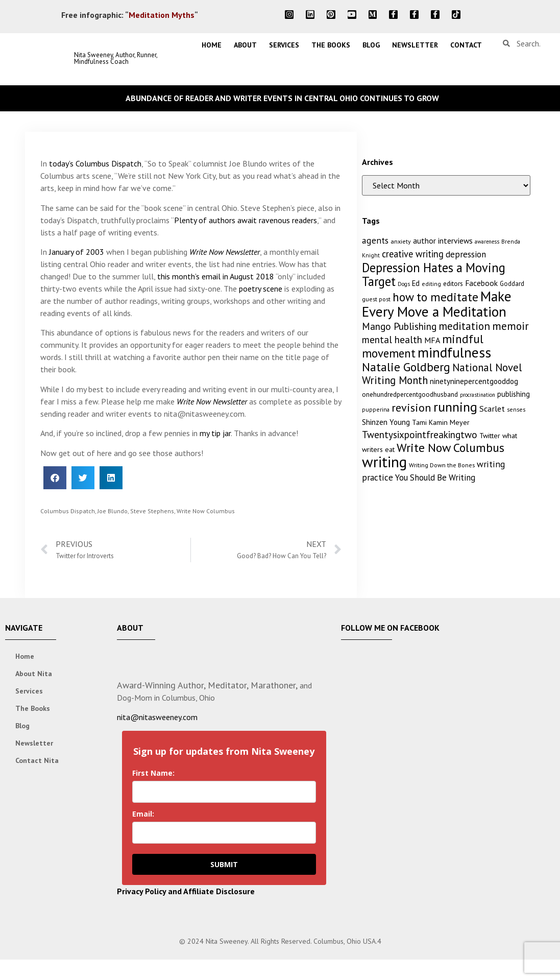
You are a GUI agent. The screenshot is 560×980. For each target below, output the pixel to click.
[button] (55, 478)
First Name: (153, 773)
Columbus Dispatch (68, 511)
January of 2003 (77, 252)
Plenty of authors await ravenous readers (246, 220)
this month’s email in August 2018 (216, 276)
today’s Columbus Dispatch (95, 163)
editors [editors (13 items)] (453, 283)
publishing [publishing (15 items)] (514, 394)
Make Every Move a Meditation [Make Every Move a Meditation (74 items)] (437, 304)
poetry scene (261, 289)
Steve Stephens (152, 511)
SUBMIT (224, 864)
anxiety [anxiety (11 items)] (401, 241)
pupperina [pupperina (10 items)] (376, 409)
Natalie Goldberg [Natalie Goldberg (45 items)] (406, 367)
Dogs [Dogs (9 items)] (404, 284)
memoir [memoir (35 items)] (510, 326)
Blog (371, 45)
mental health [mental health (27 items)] (392, 340)
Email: (143, 814)
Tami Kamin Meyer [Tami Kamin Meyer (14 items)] (441, 422)
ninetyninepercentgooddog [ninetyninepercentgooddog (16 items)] (474, 381)
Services (284, 45)
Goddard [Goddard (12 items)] (512, 284)
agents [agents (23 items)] (375, 240)
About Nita (34, 674)
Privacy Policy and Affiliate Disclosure (186, 891)
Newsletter (415, 45)
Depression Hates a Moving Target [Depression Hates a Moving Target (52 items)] (434, 274)
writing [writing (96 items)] (384, 462)
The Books (331, 45)
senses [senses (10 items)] (516, 409)
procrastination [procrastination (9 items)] (478, 395)
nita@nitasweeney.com (157, 717)
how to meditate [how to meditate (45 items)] (435, 297)
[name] (224, 792)
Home (212, 45)
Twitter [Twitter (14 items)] (490, 436)
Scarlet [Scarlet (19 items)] (492, 409)
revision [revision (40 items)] (411, 407)
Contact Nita (37, 760)
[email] (224, 833)
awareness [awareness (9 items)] (487, 242)
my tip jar (215, 433)
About (245, 45)
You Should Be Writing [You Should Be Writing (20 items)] (435, 477)
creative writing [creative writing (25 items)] (413, 254)
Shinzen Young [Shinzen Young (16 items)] (386, 422)
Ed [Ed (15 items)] (416, 283)
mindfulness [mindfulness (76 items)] (454, 352)
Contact (466, 45)
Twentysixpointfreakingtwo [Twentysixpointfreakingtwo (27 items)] (420, 435)
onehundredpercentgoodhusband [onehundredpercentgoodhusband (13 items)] (410, 394)
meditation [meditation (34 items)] (464, 326)
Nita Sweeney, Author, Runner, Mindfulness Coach (116, 58)
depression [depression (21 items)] (466, 254)
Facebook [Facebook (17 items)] (481, 283)
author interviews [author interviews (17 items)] (443, 241)
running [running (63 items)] (455, 407)
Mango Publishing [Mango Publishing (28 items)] (399, 326)
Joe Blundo (113, 511)
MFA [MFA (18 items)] (432, 340)
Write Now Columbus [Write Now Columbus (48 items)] (451, 448)
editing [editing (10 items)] (431, 284)
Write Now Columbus (206, 511)
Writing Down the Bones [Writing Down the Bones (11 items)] (442, 465)
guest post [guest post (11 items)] (376, 299)
